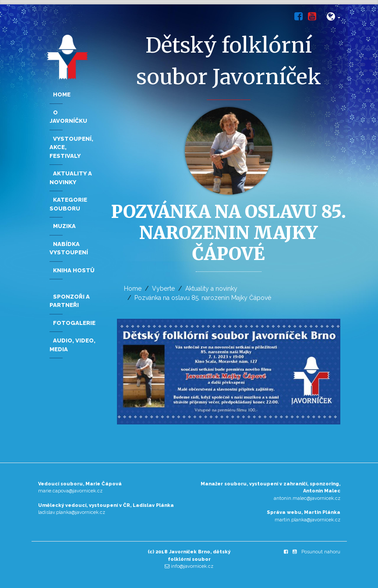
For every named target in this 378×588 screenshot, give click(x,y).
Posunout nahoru (321, 552)
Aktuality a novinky (211, 289)
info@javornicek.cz (192, 566)
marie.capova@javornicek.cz (70, 491)
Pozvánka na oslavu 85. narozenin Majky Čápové (203, 298)
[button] (334, 18)
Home (133, 289)
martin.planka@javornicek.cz (307, 520)
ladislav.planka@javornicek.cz (72, 512)
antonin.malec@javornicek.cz (307, 498)
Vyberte (163, 289)
